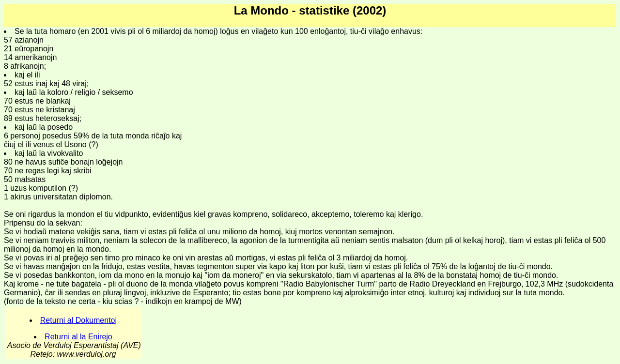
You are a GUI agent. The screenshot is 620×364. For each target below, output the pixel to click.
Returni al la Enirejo (78, 337)
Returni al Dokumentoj (78, 320)
